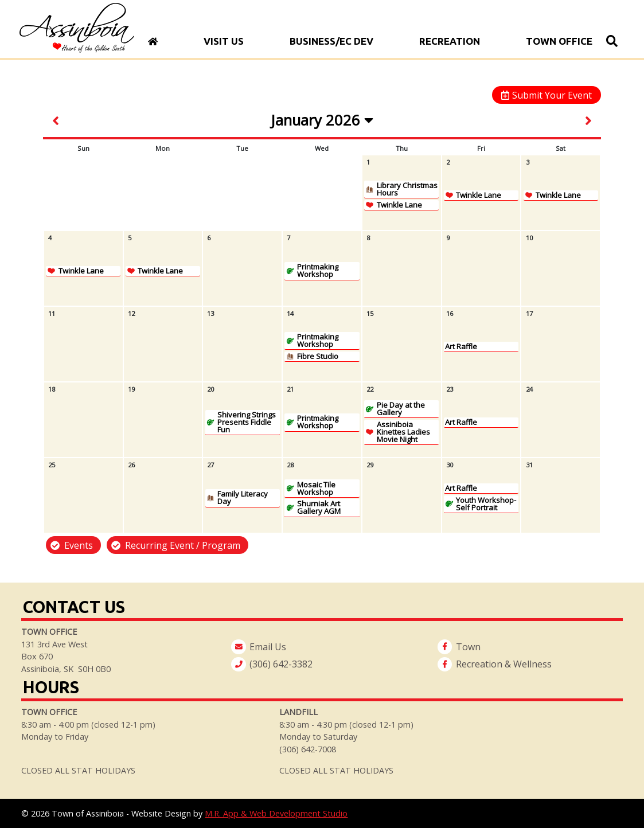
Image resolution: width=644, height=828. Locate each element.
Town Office (559, 41)
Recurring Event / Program (183, 545)
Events (79, 545)
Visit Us (224, 41)
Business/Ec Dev (331, 41)
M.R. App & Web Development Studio (276, 813)
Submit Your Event (552, 95)
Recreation (450, 41)
